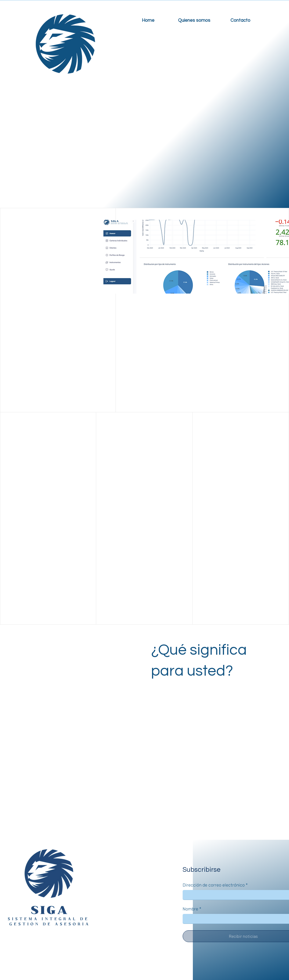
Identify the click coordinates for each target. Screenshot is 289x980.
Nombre (192, 909)
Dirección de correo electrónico (215, 885)
